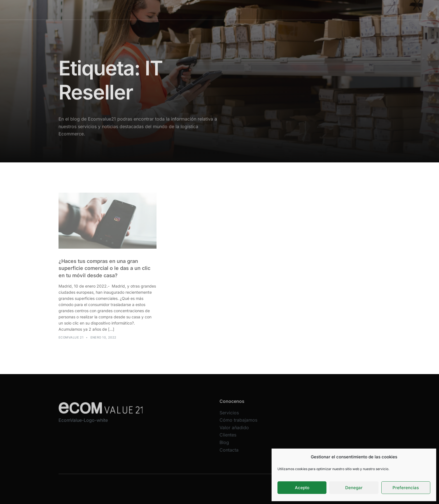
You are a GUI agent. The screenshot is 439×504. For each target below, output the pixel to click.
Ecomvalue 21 (71, 340)
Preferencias (406, 488)
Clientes (283, 10)
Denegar (354, 488)
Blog (303, 10)
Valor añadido (254, 10)
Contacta (324, 10)
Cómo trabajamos (216, 10)
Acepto (302, 488)
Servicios (183, 10)
